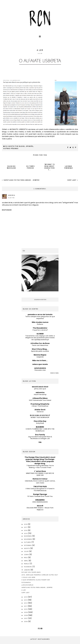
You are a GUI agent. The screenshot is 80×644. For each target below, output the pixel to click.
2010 (26, 609)
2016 (26, 530)
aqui (52, 136)
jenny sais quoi (40, 389)
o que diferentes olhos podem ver (36, 580)
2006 (26, 621)
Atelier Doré (40, 410)
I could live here (28, 577)
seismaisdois (40, 368)
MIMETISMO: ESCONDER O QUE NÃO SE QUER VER (40, 474)
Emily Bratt (40, 423)
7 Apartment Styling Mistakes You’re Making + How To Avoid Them (40, 466)
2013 (26, 600)
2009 (26, 612)
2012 (26, 603)
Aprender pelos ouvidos (40, 351)
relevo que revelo (40, 364)
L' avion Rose (40, 471)
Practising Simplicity (40, 404)
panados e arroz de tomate (40, 314)
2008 (26, 615)
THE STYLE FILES (40, 487)
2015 (26, 533)
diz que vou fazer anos (31, 572)
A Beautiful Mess (40, 398)
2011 (26, 606)
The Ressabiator (40, 328)
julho (27, 551)
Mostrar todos (54, 373)
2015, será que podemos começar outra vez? (40, 575)
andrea (12, 195)
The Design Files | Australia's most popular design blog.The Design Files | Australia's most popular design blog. (40, 460)
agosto (27, 548)
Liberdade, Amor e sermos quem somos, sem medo (40, 482)
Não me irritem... (40, 360)
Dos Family (40, 435)
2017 (26, 527)
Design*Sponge (40, 494)
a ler (24, 590)
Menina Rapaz (40, 355)
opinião (30, 146)
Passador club (40, 370)
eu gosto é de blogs (15, 146)
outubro (28, 542)
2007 (26, 618)
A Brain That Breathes (40, 406)
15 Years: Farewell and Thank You (40, 496)
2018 (26, 524)
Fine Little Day (40, 421)
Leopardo (40, 357)
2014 (26, 597)
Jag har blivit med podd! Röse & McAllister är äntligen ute (40, 438)
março (27, 564)
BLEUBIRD (40, 427)
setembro (28, 545)
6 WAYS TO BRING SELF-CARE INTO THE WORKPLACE (40, 430)
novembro (28, 539)
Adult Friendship (40, 394)
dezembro (28, 536)
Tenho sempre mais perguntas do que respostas (40, 317)
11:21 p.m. (11, 198)
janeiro (27, 570)
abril (26, 561)
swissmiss (40, 392)
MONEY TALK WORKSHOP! (40, 417)
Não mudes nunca (40, 322)
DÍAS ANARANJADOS (40, 502)
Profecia (40, 324)
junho (27, 554)
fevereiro (28, 567)
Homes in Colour (40, 479)
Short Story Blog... (40, 349)
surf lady (72, 180)
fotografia (26, 582)
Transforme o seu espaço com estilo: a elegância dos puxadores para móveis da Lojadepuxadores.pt (40, 338)
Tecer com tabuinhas (40, 345)
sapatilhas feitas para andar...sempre (21, 180)
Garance (40, 412)
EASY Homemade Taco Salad (40, 400)
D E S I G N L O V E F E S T (40, 415)
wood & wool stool (40, 387)
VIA (40, 442)
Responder (7, 210)
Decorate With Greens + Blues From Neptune (40, 509)
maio (26, 558)
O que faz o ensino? (40, 330)
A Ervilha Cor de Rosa (40, 343)
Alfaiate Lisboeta (19, 129)
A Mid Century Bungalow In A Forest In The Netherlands (40, 490)
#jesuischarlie (27, 585)
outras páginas (11, 149)
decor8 (40, 506)
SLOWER (40, 334)
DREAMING (40, 500)
